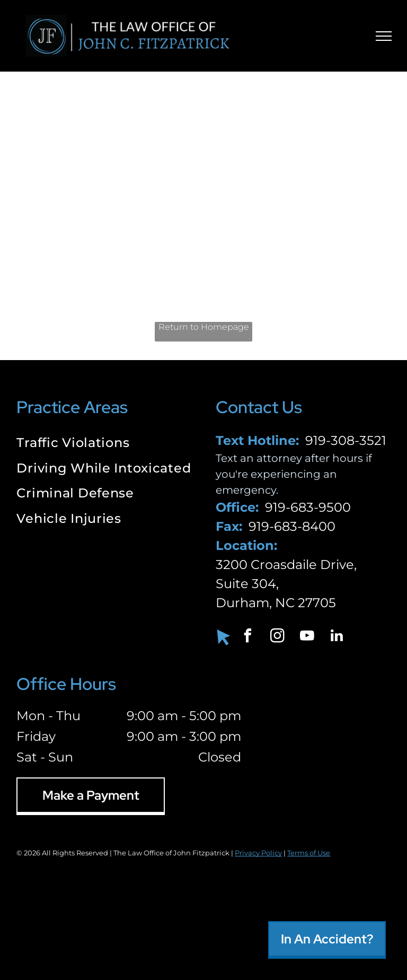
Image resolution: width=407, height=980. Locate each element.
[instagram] (277, 637)
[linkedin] (337, 637)
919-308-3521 (346, 440)
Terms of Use (309, 853)
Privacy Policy (258, 853)
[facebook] (247, 637)
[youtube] (307, 637)
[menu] (384, 36)
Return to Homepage (204, 327)
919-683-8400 (292, 526)
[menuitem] (104, 444)
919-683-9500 (308, 507)
